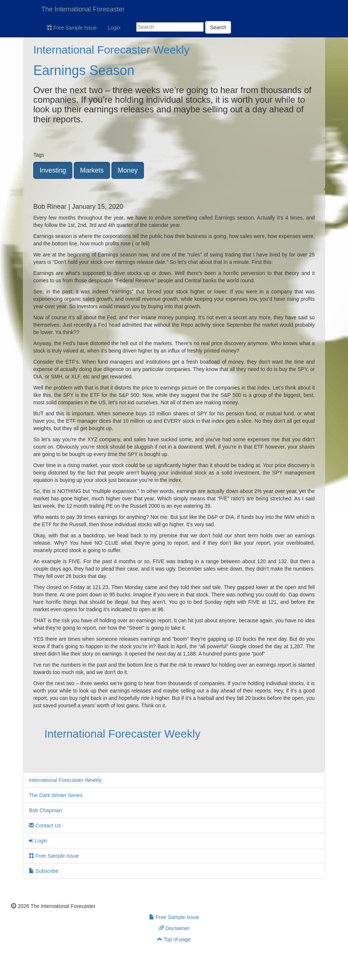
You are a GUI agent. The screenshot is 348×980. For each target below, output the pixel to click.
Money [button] (128, 170)
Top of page (174, 939)
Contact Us (45, 826)
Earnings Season (84, 70)
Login (114, 28)
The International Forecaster (83, 9)
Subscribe (44, 871)
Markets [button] (92, 170)
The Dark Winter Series (56, 795)
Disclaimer (174, 928)
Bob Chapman (45, 810)
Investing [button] (53, 170)
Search (218, 27)
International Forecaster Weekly (111, 50)
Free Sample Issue (72, 28)
